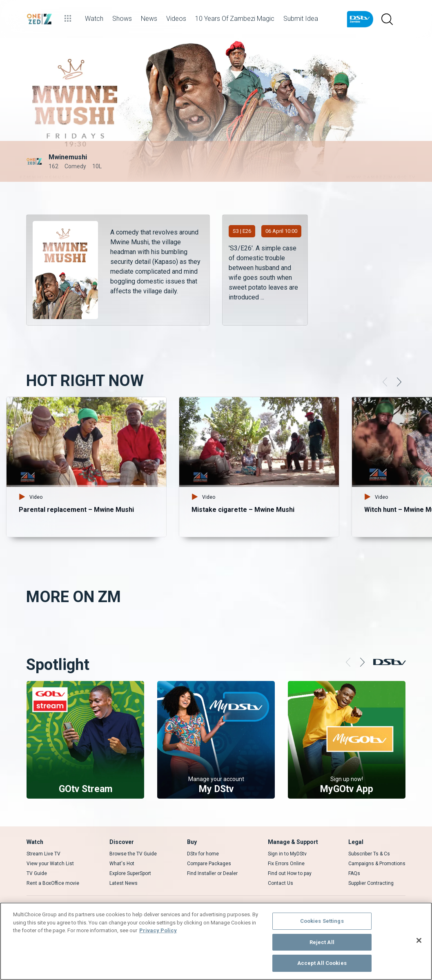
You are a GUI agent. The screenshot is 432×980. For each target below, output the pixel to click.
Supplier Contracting (371, 883)
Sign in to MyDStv (287, 854)
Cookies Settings (322, 921)
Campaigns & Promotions (377, 864)
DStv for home (203, 854)
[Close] (419, 940)
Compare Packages (209, 864)
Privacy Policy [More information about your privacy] (158, 930)
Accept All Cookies (322, 963)
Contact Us (281, 883)
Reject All (322, 942)
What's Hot (122, 864)
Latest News (124, 883)
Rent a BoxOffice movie (53, 883)
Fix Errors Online (286, 864)
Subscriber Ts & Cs (369, 854)
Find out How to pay (290, 873)
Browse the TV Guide (133, 854)
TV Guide (37, 873)
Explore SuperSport (130, 873)
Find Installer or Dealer (212, 873)
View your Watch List (50, 864)
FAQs (354, 873)
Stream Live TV (43, 854)
